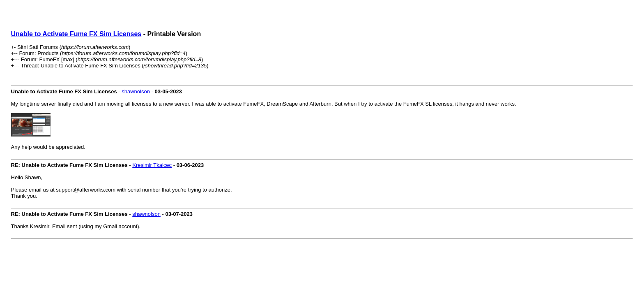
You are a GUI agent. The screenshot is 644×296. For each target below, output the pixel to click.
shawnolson (136, 91)
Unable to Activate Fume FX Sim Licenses (76, 34)
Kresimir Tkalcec (152, 165)
